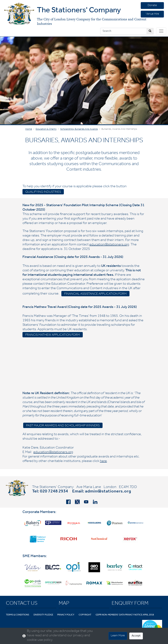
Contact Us (22, 604)
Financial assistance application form (95, 294)
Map (64, 604)
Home (29, 129)
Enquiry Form (130, 604)
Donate (152, 6)
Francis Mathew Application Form (53, 335)
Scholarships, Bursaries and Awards (79, 129)
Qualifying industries (43, 192)
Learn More (118, 636)
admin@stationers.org (108, 492)
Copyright (85, 615)
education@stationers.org (109, 245)
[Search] (123, 31)
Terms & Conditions (18, 615)
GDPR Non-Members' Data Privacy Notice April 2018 (125, 615)
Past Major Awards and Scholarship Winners (63, 426)
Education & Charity (46, 129)
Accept (136, 636)
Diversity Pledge (43, 615)
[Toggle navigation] (161, 31)
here (103, 461)
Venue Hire (152, 14)
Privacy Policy (66, 615)
